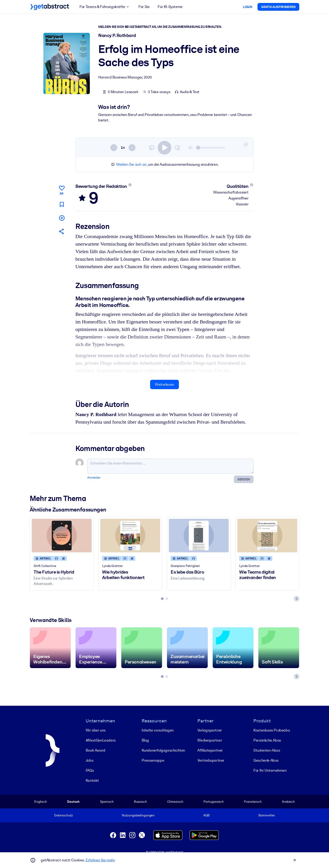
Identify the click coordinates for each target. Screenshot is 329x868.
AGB (207, 815)
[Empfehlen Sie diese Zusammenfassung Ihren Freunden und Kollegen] (62, 231)
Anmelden (94, 478)
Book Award (96, 750)
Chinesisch (175, 802)
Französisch (253, 802)
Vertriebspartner (211, 760)
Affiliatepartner (210, 750)
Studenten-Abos (267, 750)
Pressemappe (153, 760)
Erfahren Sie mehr (100, 860)
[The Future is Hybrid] (62, 536)
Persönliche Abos (267, 740)
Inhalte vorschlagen (158, 730)
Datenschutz (64, 815)
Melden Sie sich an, (132, 164)
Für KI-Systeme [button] (170, 7)
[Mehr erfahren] (130, 185)
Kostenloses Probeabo (272, 730)
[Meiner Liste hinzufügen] (62, 218)
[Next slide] (297, 599)
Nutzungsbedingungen (138, 815)
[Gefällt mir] (62, 189)
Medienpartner (210, 740)
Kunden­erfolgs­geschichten (163, 750)
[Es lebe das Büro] (199, 536)
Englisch (41, 802)
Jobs (89, 760)
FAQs (90, 770)
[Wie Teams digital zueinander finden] (267, 536)
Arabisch (288, 802)
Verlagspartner (210, 730)
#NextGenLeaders (101, 740)
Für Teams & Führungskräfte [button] (105, 7)
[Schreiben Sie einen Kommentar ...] (170, 466)
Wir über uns (96, 730)
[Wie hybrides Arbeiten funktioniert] (130, 536)
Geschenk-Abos (266, 760)
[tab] (162, 599)
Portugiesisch (214, 802)
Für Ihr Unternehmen (270, 770)
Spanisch (107, 802)
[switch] (164, 148)
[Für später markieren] (62, 204)
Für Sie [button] (144, 7)
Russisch (140, 802)
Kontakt (92, 780)
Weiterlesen (164, 384)
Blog (145, 740)
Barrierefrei (267, 815)
